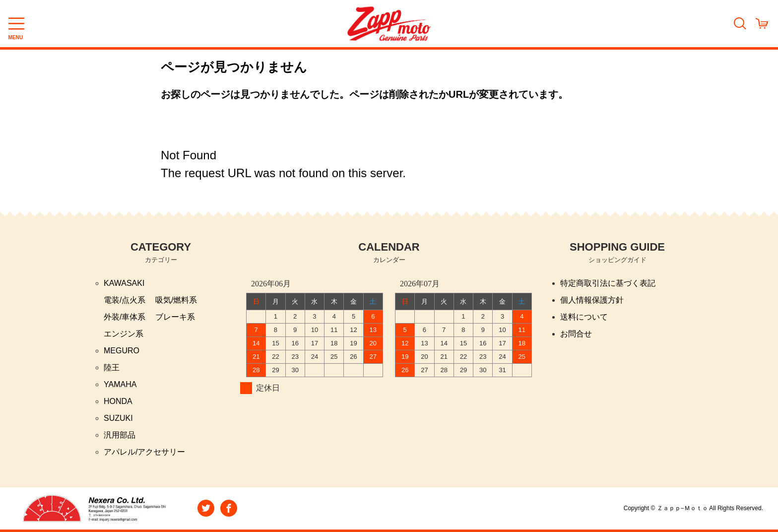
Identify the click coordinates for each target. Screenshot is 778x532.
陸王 (112, 367)
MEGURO (122, 351)
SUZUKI (118, 418)
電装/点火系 (125, 300)
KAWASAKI (124, 283)
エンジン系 (124, 334)
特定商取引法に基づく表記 (608, 283)
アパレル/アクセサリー (144, 452)
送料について (584, 317)
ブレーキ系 (175, 317)
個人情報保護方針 (592, 300)
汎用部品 (120, 435)
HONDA (118, 401)
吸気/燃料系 (176, 300)
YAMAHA (120, 384)
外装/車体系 (125, 317)
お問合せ (576, 334)
